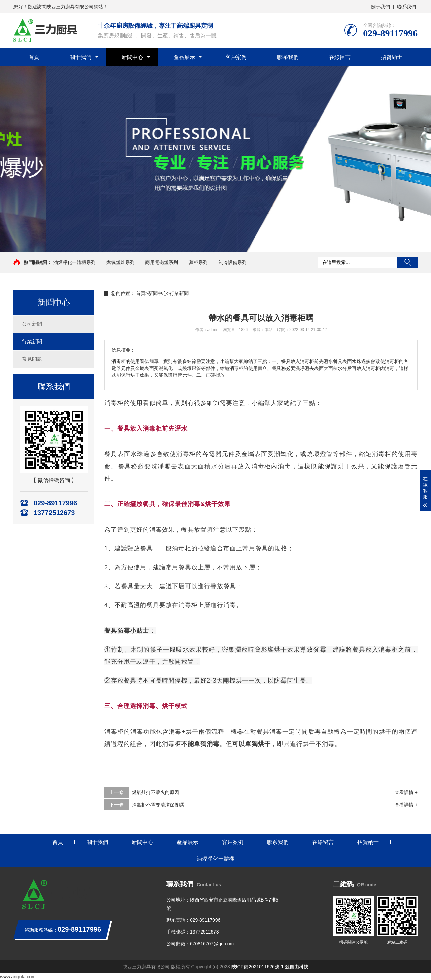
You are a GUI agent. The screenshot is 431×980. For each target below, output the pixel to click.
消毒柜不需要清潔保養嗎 (158, 805)
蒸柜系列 (198, 262)
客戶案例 (236, 57)
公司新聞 (32, 324)
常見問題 (32, 359)
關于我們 (380, 7)
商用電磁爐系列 (162, 262)
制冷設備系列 (233, 262)
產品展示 (184, 57)
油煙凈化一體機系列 (74, 262)
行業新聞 (32, 341)
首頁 (34, 57)
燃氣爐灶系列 (121, 262)
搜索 (407, 262)
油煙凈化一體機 (215, 859)
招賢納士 (392, 57)
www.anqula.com (18, 977)
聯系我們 (406, 7)
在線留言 (340, 57)
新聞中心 (132, 57)
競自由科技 (297, 967)
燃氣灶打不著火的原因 (156, 792)
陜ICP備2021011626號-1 (258, 967)
